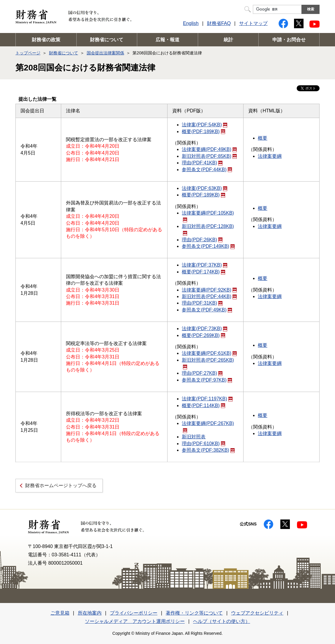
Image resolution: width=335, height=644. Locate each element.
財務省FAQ (219, 23)
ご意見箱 (60, 613)
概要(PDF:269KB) (203, 335)
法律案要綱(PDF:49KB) (209, 149)
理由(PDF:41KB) (202, 163)
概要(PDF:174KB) (203, 272)
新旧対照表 (194, 437)
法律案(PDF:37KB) (204, 265)
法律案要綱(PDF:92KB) (209, 290)
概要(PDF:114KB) (203, 406)
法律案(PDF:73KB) (204, 329)
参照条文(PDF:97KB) (207, 380)
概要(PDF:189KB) (203, 132)
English (191, 23)
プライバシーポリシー (134, 613)
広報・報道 (167, 40)
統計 (228, 40)
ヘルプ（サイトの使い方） (222, 621)
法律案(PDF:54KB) (204, 125)
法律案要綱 (270, 156)
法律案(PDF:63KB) (204, 188)
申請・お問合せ (289, 40)
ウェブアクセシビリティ (257, 613)
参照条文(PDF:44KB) (207, 170)
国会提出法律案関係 (105, 53)
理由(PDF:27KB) (202, 373)
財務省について (107, 40)
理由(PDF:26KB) (202, 240)
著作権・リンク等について (194, 613)
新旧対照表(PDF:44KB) (209, 296)
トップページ (28, 53)
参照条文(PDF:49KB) (207, 310)
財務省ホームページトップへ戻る (61, 485)
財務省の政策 (46, 40)
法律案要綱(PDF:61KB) (209, 353)
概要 (263, 138)
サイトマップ (253, 23)
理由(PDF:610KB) (203, 444)
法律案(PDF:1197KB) (207, 399)
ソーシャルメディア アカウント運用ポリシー (135, 621)
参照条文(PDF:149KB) (208, 246)
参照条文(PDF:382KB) (208, 450)
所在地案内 (90, 613)
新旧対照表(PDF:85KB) (209, 156)
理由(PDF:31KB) (202, 303)
